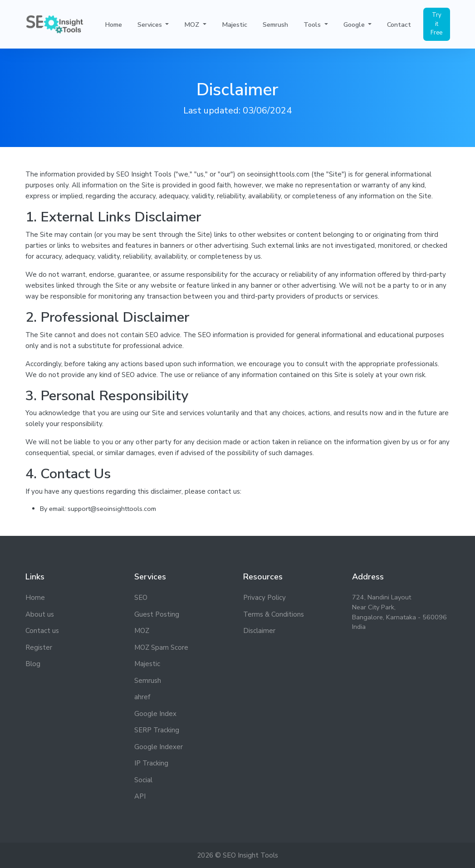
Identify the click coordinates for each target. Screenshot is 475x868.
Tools (313, 26)
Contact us (42, 631)
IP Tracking (151, 763)
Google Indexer (159, 747)
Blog (33, 664)
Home (113, 26)
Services (151, 26)
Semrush (275, 26)
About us (40, 614)
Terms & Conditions (274, 614)
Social (143, 780)
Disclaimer (259, 631)
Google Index (155, 714)
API (140, 796)
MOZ (193, 26)
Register (39, 647)
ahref (142, 697)
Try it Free (436, 25)
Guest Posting (157, 614)
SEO (141, 598)
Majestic (235, 26)
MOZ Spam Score (161, 647)
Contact (399, 26)
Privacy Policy (264, 598)
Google (355, 26)
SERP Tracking (157, 730)
